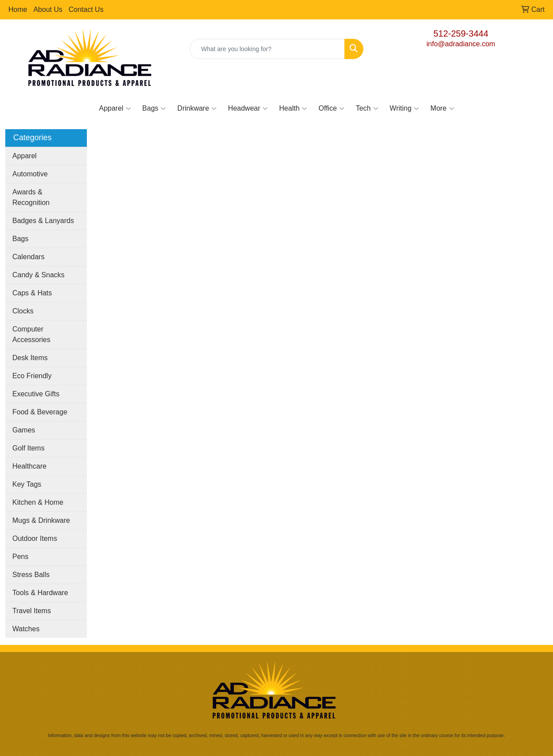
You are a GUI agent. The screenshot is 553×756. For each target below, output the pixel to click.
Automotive (30, 174)
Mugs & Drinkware (41, 520)
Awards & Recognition (31, 197)
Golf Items (28, 448)
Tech (367, 108)
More (442, 108)
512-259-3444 (461, 34)
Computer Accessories (31, 334)
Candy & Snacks (38, 275)
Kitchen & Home (38, 502)
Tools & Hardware (40, 593)
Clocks (23, 311)
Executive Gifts (36, 394)
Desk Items (30, 358)
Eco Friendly (32, 376)
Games (24, 430)
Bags (154, 108)
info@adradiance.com (461, 44)
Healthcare (29, 466)
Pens (20, 557)
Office (331, 108)
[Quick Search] (267, 49)
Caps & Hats (32, 293)
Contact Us (86, 9)
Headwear (248, 108)
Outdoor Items (35, 538)
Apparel (115, 108)
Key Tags (27, 484)
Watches (26, 629)
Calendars (28, 257)
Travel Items (32, 611)
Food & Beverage (40, 412)
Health (293, 108)
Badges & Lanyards (43, 221)
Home (18, 9)
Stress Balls (31, 575)
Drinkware (197, 108)
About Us (48, 9)
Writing (405, 108)
